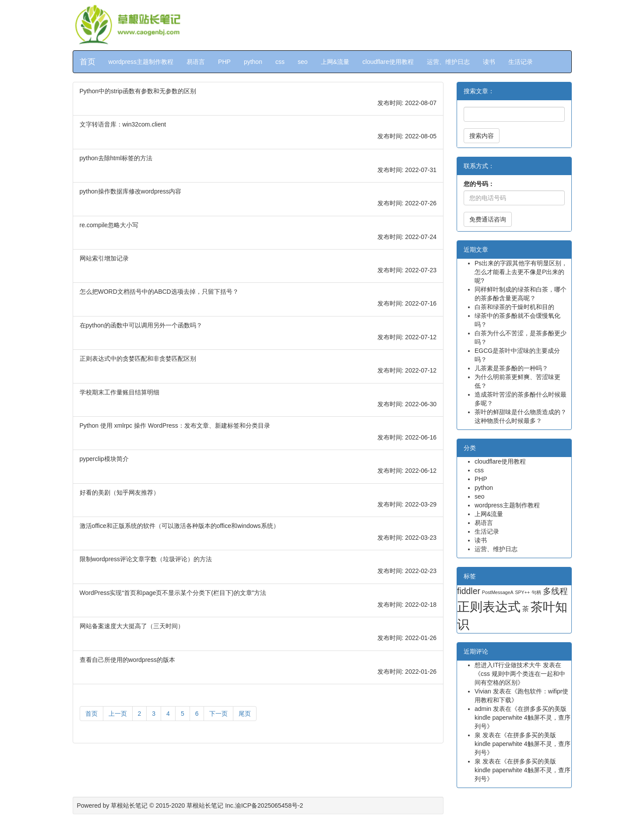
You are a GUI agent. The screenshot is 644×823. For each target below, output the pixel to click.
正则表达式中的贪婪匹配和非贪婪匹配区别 (138, 359)
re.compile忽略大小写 (109, 225)
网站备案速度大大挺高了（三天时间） (132, 626)
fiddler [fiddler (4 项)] (469, 591)
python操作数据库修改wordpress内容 (131, 191)
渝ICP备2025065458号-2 (269, 805)
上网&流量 (335, 62)
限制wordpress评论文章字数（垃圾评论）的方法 (146, 559)
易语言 (196, 62)
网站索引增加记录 (104, 258)
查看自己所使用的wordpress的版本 (128, 660)
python (253, 62)
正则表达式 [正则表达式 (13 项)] (489, 607)
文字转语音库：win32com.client (123, 124)
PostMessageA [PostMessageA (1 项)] (498, 592)
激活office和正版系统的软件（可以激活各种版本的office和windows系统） (179, 526)
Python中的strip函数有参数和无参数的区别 (138, 91)
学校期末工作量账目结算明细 (120, 392)
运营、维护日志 (448, 62)
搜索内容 (482, 136)
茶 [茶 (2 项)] (526, 609)
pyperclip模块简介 (104, 459)
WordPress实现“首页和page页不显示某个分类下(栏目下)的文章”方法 (173, 593)
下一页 (218, 714)
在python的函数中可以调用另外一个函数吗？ (141, 325)
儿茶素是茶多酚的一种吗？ (511, 368)
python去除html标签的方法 (116, 158)
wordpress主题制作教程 (141, 62)
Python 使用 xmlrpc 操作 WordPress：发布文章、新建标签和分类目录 (175, 426)
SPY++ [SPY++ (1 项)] (522, 592)
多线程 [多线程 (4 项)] (555, 591)
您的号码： (479, 184)
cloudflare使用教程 (388, 62)
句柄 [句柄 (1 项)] (536, 592)
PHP (224, 62)
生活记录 (521, 62)
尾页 (245, 714)
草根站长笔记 (129, 805)
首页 (88, 62)
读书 (489, 62)
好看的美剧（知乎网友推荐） (120, 492)
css (280, 62)
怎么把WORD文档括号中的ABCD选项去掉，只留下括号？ (159, 292)
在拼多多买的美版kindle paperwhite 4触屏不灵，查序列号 (523, 717)
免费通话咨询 (488, 219)
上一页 (118, 714)
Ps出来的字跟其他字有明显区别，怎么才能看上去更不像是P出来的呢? (521, 272)
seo (303, 62)
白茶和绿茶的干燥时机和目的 (514, 307)
